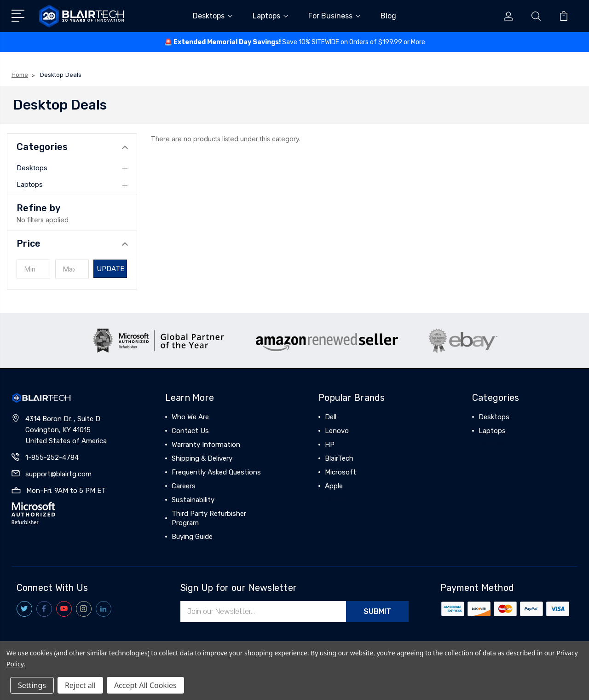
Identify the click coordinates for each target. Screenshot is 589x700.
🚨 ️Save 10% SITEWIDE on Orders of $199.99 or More (295, 42)
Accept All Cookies (145, 685)
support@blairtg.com (58, 474)
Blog (388, 16)
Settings (32, 685)
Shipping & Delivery (202, 458)
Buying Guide (192, 537)
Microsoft (341, 472)
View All (338, 500)
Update (111, 269)
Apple (334, 486)
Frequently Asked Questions (216, 472)
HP (330, 445)
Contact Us (190, 431)
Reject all (80, 685)
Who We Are (190, 417)
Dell (331, 417)
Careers (184, 486)
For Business (334, 16)
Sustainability (193, 500)
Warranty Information (206, 445)
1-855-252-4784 (52, 457)
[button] (72, 243)
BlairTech (339, 458)
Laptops (270, 16)
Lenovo (337, 431)
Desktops (213, 16)
